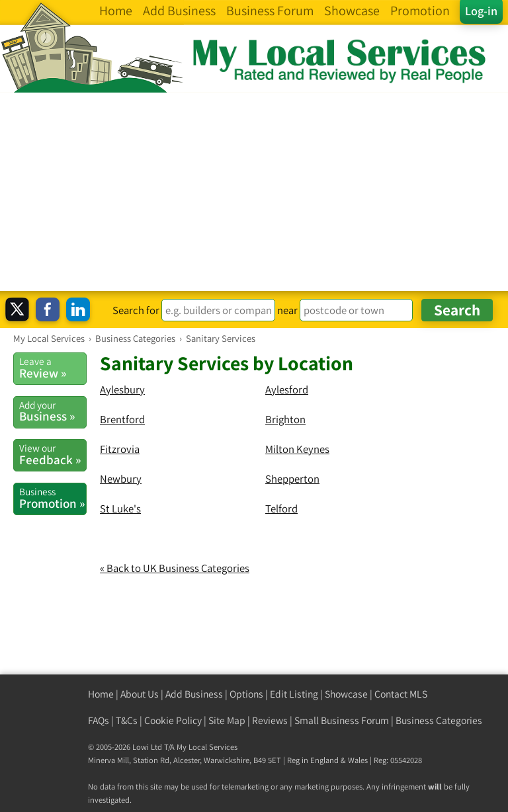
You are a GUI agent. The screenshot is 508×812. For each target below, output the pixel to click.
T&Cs (127, 720)
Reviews (270, 720)
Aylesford (287, 389)
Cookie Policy (173, 720)
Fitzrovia (120, 449)
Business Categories (439, 720)
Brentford (122, 419)
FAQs (99, 720)
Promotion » (53, 498)
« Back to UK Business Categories (175, 568)
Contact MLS (401, 694)
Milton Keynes (297, 449)
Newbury (121, 479)
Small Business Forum (342, 720)
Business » (53, 411)
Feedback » (53, 454)
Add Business (194, 694)
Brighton (285, 419)
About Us (140, 694)
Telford (281, 508)
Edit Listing (294, 694)
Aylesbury (122, 389)
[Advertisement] (254, 192)
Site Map (227, 720)
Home (101, 694)
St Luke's (120, 508)
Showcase (346, 694)
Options (246, 694)
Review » (53, 368)
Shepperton (292, 479)
